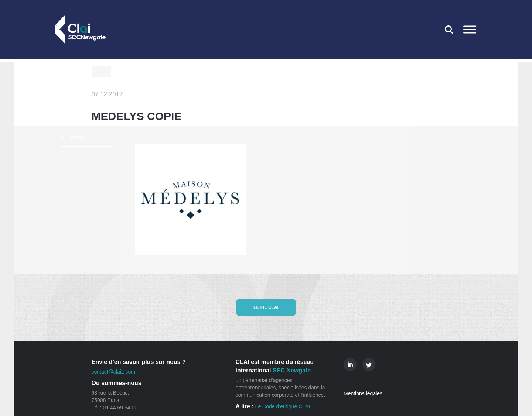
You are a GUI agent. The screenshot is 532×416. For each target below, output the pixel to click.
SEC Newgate (292, 370)
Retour (76, 137)
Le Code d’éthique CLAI (283, 406)
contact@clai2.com (113, 372)
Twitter (369, 365)
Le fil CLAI (266, 307)
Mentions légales (363, 393)
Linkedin (350, 365)
